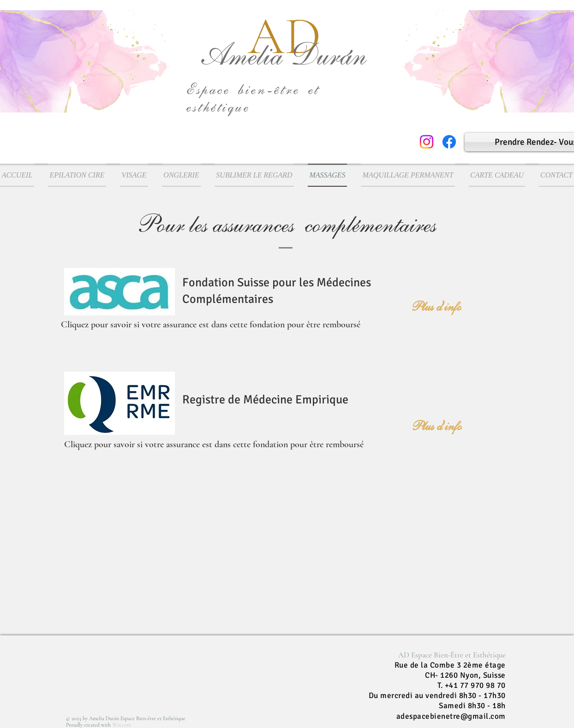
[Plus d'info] (436, 307)
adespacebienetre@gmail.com (451, 716)
